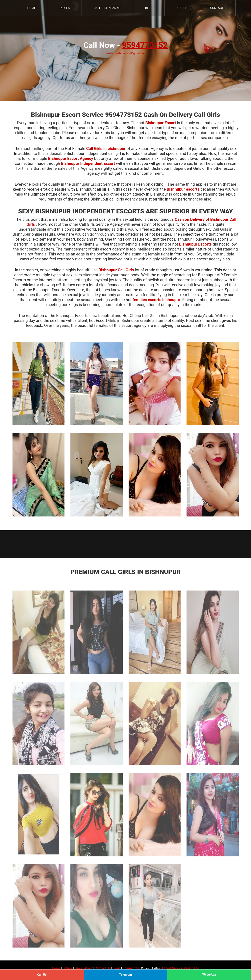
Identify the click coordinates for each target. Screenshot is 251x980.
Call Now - (125, 46)
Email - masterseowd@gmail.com (125, 53)
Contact (217, 8)
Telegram (125, 975)
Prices (65, 8)
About (181, 8)
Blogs (117, 968)
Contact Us (102, 968)
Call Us (42, 975)
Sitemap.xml (132, 968)
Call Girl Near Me (107, 8)
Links (78, 968)
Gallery (67, 968)
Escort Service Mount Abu (181, 968)
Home (32, 8)
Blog (149, 8)
